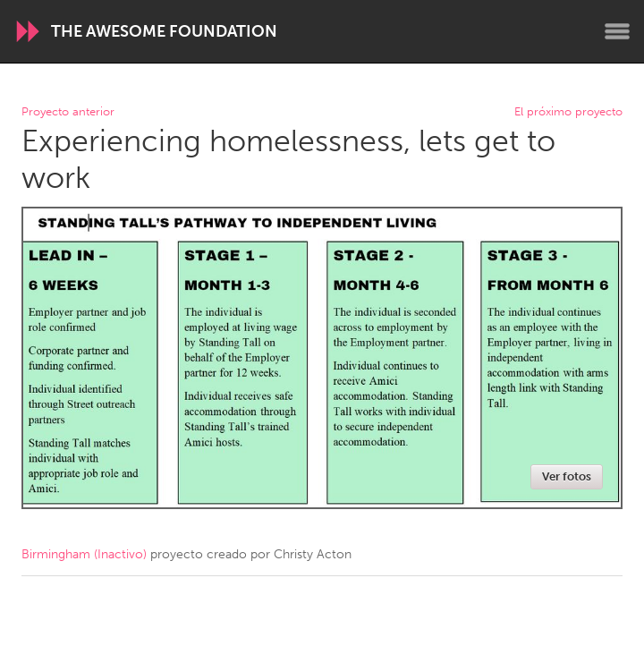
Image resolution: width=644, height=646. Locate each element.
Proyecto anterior (68, 112)
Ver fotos (567, 476)
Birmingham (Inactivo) (84, 554)
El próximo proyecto (568, 112)
